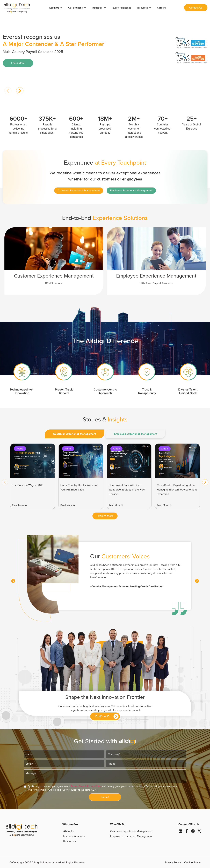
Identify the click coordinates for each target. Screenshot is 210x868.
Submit (105, 797)
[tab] (75, 434)
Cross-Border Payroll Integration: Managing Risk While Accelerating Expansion (177, 490)
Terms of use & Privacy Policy (86, 786)
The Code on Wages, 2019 (28, 485)
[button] (8, 91)
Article (20, 449)
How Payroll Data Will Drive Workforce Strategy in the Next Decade (127, 490)
